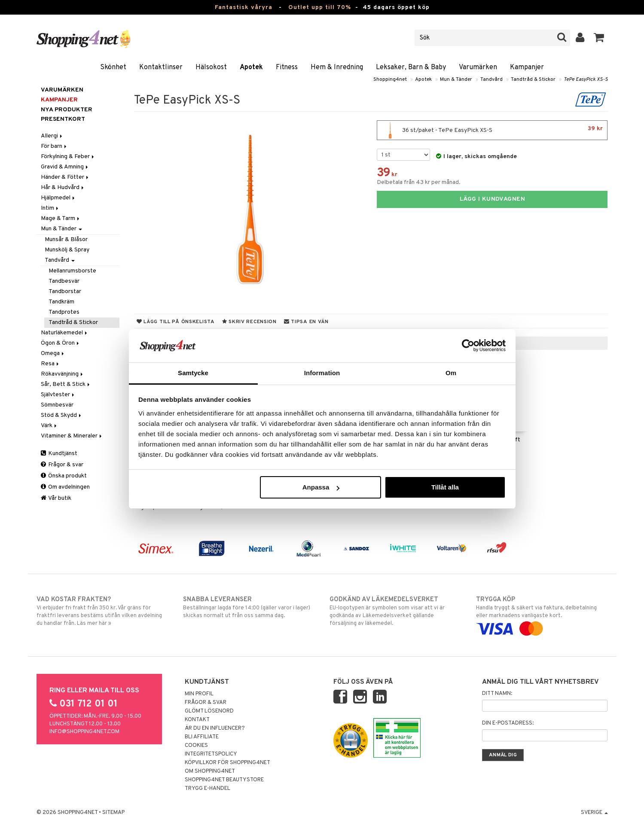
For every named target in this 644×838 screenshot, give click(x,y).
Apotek (251, 67)
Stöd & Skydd (62, 415)
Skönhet (113, 67)
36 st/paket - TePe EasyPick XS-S (492, 130)
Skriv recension (249, 322)
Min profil (199, 694)
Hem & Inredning (337, 67)
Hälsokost (211, 67)
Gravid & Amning (65, 167)
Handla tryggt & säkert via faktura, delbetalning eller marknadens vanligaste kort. (542, 614)
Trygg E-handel (208, 789)
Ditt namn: (497, 694)
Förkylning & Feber (68, 157)
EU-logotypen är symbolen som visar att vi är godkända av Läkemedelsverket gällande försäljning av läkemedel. (395, 611)
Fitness (287, 67)
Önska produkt (64, 476)
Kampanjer (527, 67)
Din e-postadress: (508, 723)
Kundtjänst (59, 454)
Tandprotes (64, 312)
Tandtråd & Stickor (533, 80)
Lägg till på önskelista (176, 322)
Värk (49, 426)
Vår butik (56, 498)
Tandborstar (65, 292)
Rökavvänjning (63, 374)
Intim (50, 208)
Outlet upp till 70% (320, 8)
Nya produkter (67, 110)
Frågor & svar (62, 465)
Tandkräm (61, 302)
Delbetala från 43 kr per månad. (419, 182)
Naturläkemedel (65, 333)
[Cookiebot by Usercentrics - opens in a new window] (468, 346)
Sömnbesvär (57, 405)
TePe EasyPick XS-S (586, 80)
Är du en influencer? (215, 728)
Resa (50, 364)
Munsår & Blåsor (66, 240)
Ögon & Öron (61, 343)
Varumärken (478, 67)
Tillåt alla (445, 487)
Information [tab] (322, 373)
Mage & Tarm (61, 219)
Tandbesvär (64, 281)
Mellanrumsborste (72, 271)
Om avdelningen (65, 487)
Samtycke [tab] (193, 373)
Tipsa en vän (306, 322)
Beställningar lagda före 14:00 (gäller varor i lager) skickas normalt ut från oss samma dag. (249, 607)
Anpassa (321, 487)
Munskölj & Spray (67, 250)
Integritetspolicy (211, 754)
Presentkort (63, 119)
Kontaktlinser (161, 67)
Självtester (58, 395)
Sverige (594, 813)
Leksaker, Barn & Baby (411, 67)
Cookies (196, 746)
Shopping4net (390, 80)
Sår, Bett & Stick (66, 384)
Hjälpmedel (58, 198)
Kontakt (197, 720)
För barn (54, 146)
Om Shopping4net (210, 771)
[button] (599, 38)
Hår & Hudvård (63, 188)
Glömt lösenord (209, 711)
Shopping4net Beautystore (224, 780)
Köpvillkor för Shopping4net (227, 763)
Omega (53, 353)
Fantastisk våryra (244, 8)
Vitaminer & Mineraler (72, 436)
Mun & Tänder (456, 80)
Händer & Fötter (65, 177)
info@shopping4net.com (84, 732)
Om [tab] (451, 373)
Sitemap (113, 813)
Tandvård (491, 80)
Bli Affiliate (202, 737)
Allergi (52, 136)
